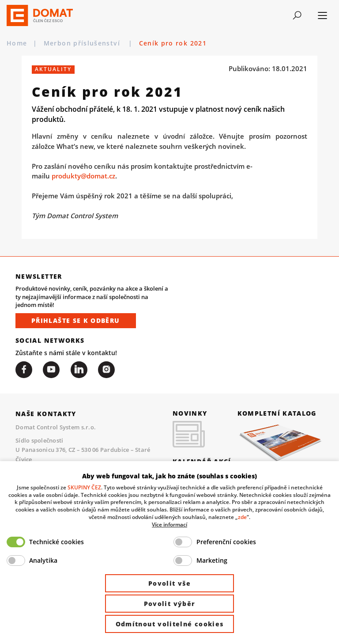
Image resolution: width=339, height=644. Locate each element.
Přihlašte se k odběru (76, 320)
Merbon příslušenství (83, 43)
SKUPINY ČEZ (84, 487)
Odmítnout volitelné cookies (170, 624)
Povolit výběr (170, 604)
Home (17, 43)
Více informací (169, 524)
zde (242, 517)
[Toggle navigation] (297, 15)
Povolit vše (169, 583)
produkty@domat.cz (83, 176)
